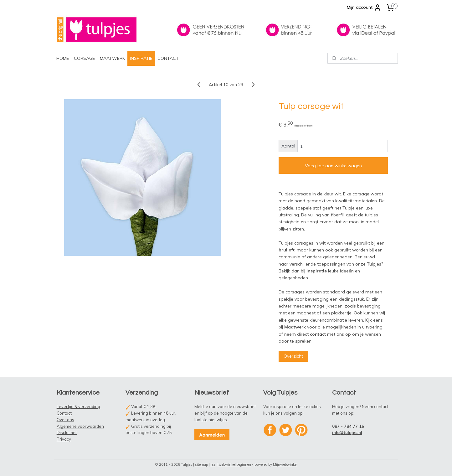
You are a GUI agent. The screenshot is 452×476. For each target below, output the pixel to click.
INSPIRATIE (141, 58)
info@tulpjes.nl (347, 432)
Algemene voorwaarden (80, 426)
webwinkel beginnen (235, 464)
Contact (64, 413)
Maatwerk (295, 327)
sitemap (201, 464)
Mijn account (364, 8)
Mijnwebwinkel (285, 464)
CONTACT (168, 58)
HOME (63, 58)
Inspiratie (317, 271)
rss (213, 464)
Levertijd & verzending (78, 406)
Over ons (65, 420)
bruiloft (287, 250)
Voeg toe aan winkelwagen (333, 166)
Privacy (64, 439)
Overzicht (293, 356)
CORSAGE (84, 58)
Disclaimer (67, 432)
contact (318, 334)
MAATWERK (112, 58)
